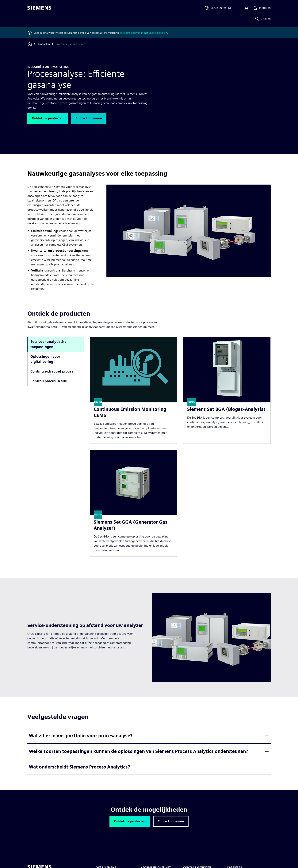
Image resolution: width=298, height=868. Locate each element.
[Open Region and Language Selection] (218, 8)
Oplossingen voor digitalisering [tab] (45, 359)
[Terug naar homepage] (30, 44)
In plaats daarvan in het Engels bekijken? (144, 33)
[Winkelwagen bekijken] (246, 8)
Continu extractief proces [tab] (52, 371)
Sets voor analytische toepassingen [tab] (48, 344)
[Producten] (44, 44)
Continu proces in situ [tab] (49, 381)
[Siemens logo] (39, 8)
